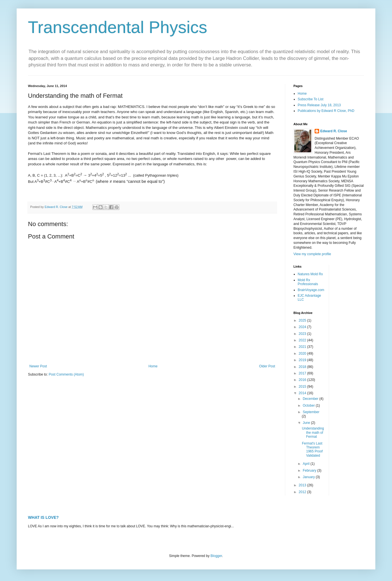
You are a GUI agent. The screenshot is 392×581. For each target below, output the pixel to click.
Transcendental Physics (118, 27)
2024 (303, 327)
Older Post (267, 366)
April (307, 464)
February (310, 471)
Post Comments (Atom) (66, 374)
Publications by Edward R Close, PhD (326, 111)
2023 (303, 334)
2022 (303, 340)
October (309, 406)
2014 (303, 393)
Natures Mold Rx (310, 274)
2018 (303, 367)
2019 (303, 360)
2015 (303, 387)
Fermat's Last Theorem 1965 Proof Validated (312, 449)
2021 (303, 347)
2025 (303, 320)
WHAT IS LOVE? (43, 517)
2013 (303, 485)
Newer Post (38, 366)
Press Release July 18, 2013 (319, 105)
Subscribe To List (311, 99)
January (309, 477)
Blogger (216, 556)
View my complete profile (312, 254)
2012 (303, 492)
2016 (303, 380)
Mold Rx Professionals (308, 282)
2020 (303, 354)
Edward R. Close (334, 131)
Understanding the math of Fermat (313, 433)
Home (153, 366)
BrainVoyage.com (311, 290)
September (311, 412)
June (307, 423)
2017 (303, 373)
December (311, 399)
